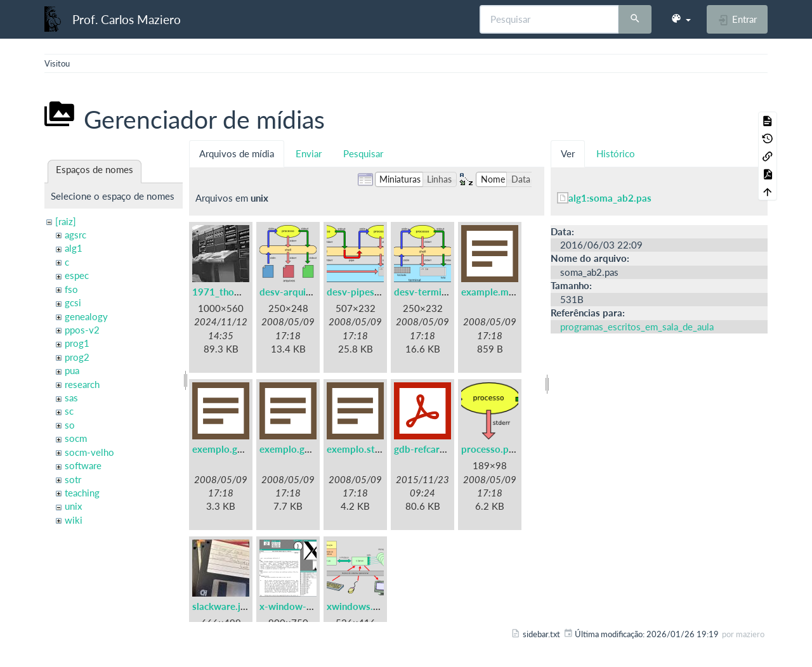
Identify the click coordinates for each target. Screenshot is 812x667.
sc (69, 411)
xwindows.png (358, 606)
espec (77, 275)
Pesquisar (363, 153)
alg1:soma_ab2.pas (610, 198)
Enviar (309, 153)
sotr (73, 479)
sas (71, 398)
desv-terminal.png (433, 292)
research (82, 384)
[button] (681, 19)
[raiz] (66, 221)
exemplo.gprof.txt (299, 449)
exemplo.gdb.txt (228, 449)
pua (72, 370)
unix (73, 506)
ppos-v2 (82, 330)
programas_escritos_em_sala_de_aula (637, 327)
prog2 (77, 357)
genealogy (86, 316)
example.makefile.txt (507, 292)
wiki (74, 520)
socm (76, 438)
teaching (82, 493)
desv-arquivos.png (299, 292)
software (83, 465)
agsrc (75, 235)
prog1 (77, 343)
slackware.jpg (222, 606)
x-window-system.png (308, 606)
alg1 (74, 248)
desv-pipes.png (360, 292)
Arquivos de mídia (237, 153)
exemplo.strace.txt (368, 449)
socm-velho (89, 452)
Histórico (616, 153)
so (70, 425)
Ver (568, 153)
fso (71, 289)
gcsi (73, 302)
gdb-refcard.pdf (428, 449)
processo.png (490, 449)
